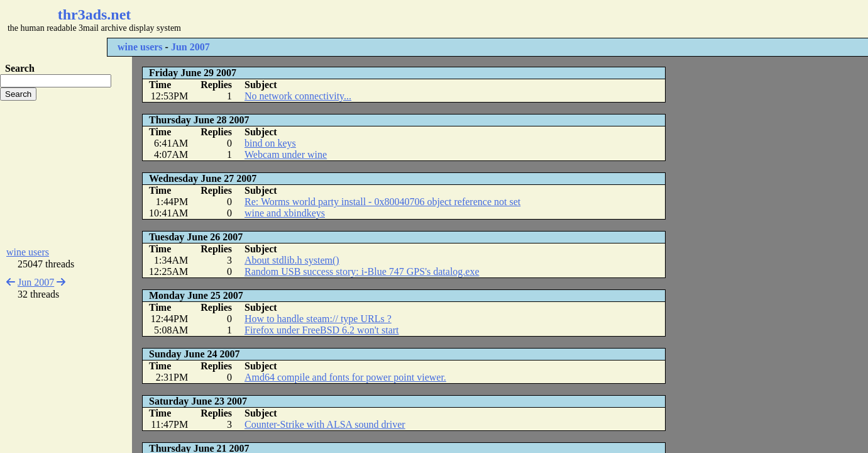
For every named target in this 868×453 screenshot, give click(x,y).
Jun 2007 (190, 47)
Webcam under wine (286, 154)
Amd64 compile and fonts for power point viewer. (345, 377)
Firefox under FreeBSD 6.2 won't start (322, 330)
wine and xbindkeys (285, 213)
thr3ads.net (95, 14)
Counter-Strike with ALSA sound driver (325, 424)
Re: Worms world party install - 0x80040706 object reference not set (382, 202)
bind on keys (270, 143)
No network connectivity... (298, 96)
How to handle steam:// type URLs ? (318, 319)
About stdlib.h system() (292, 260)
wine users (140, 47)
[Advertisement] (375, 19)
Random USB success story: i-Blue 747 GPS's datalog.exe (362, 271)
